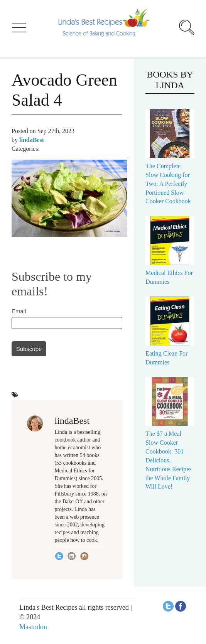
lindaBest (32, 140)
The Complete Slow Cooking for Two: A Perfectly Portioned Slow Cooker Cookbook (168, 184)
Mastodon (33, 627)
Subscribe (29, 349)
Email (19, 311)
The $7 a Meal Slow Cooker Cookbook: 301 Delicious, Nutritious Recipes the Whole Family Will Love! (169, 460)
